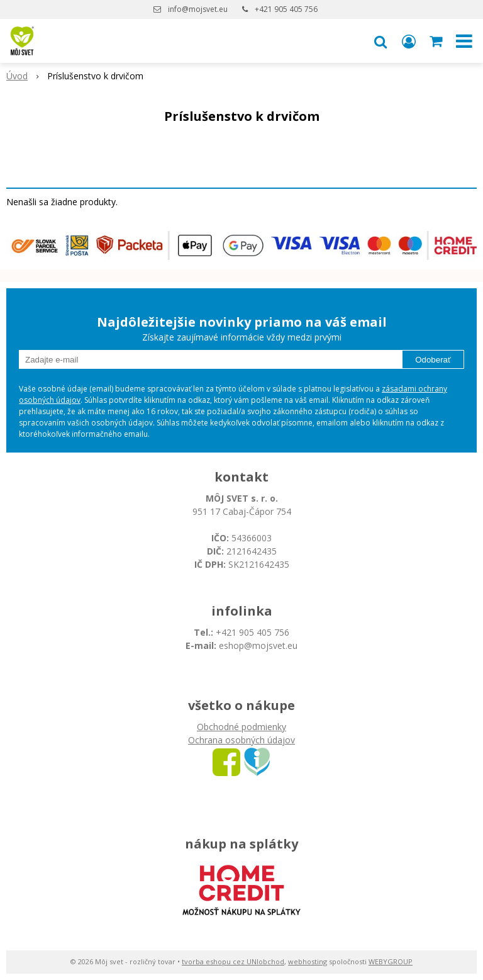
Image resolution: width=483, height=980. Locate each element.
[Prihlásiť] (409, 41)
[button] (380, 41)
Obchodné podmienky (241, 727)
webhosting (308, 961)
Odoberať (433, 360)
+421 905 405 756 (286, 9)
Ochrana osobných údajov (241, 740)
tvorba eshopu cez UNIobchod (233, 961)
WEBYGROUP (391, 961)
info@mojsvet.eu (198, 9)
